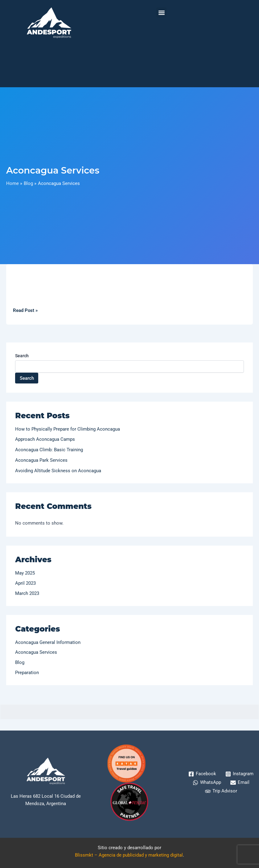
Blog (20, 662)
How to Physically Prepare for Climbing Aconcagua (68, 429)
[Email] (240, 783)
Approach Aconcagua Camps (45, 439)
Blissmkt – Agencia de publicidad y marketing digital (129, 855)
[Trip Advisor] (221, 791)
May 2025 (25, 573)
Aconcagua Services (36, 652)
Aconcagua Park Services (41, 460)
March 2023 (27, 593)
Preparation (27, 673)
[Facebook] (202, 774)
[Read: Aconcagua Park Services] (129, 275)
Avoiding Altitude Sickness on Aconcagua (58, 471)
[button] (161, 12)
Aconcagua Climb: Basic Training (49, 450)
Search (22, 356)
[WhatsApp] (207, 783)
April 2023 (25, 583)
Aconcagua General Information (48, 642)
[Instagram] (239, 774)
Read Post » (25, 310)
